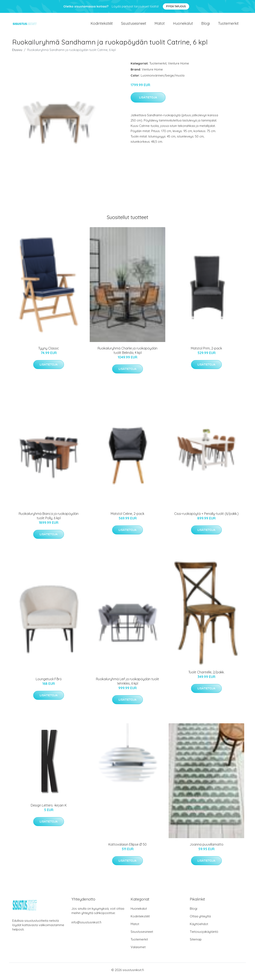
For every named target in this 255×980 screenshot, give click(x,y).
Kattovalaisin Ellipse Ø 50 (127, 847)
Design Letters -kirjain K (49, 808)
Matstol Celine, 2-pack (127, 517)
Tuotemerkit (228, 25)
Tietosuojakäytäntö (204, 935)
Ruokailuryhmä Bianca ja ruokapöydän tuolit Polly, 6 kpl (49, 519)
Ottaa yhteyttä (200, 919)
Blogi (205, 25)
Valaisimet (138, 950)
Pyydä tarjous (176, 6)
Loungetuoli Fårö (49, 682)
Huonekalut (183, 25)
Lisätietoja (148, 100)
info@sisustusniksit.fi (86, 925)
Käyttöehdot (199, 927)
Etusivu (17, 53)
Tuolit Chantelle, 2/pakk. (206, 675)
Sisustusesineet (134, 25)
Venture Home (178, 66)
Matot (160, 25)
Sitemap (196, 942)
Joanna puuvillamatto (207, 847)
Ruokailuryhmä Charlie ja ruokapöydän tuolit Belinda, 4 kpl (127, 353)
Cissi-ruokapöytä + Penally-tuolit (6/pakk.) (206, 517)
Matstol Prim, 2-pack (206, 351)
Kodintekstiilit (102, 25)
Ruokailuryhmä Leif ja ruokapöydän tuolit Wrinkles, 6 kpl (127, 684)
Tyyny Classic (49, 351)
